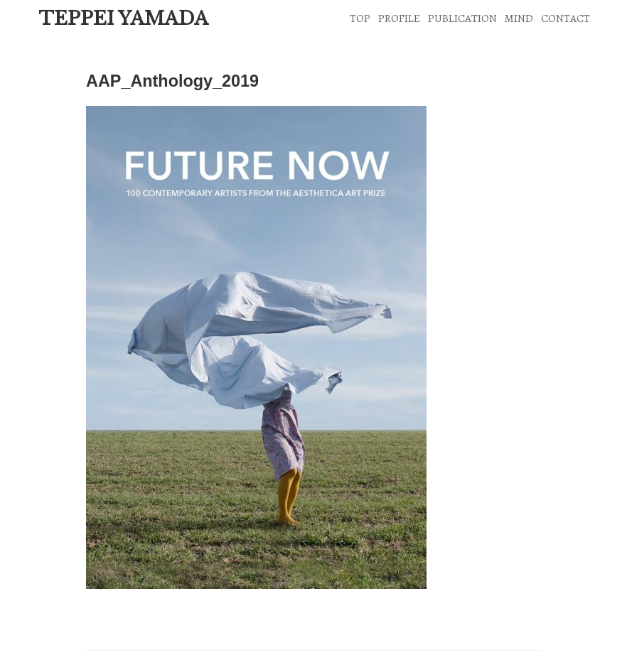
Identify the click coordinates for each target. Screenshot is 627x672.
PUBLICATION (462, 18)
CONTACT (566, 18)
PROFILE (399, 18)
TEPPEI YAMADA (123, 18)
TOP (360, 18)
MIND (519, 18)
